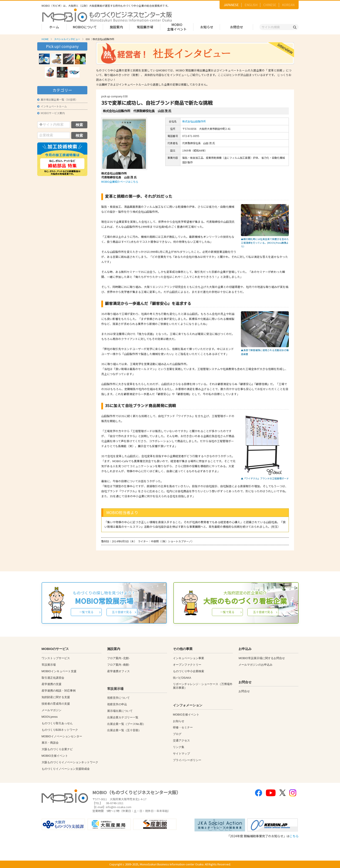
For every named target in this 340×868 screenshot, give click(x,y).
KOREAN (288, 5)
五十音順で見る (122, 612)
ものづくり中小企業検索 (189, 671)
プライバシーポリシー (187, 760)
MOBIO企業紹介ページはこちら (120, 182)
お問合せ (237, 27)
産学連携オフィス (118, 671)
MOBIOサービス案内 (51, 113)
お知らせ (207, 27)
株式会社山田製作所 (194, 121)
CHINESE (270, 5)
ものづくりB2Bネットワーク (60, 730)
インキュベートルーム (52, 106)
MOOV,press (50, 717)
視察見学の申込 (117, 704)
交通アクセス (181, 740)
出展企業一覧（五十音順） (124, 730)
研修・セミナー (183, 727)
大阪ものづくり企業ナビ (57, 749)
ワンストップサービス (56, 658)
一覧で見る (86, 612)
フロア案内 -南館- (118, 665)
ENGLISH (251, 5)
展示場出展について (120, 711)
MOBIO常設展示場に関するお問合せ (262, 658)
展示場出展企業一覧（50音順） (58, 99)
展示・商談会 (50, 743)
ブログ (177, 734)
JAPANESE (231, 5)
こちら (294, 836)
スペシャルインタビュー (67, 39)
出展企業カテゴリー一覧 (123, 717)
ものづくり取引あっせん (57, 723)
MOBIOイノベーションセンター (62, 736)
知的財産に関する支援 (56, 697)
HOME (45, 39)
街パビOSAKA (182, 678)
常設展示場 (145, 27)
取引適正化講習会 (53, 678)
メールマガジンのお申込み (255, 665)
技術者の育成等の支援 (56, 704)
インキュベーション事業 (189, 658)
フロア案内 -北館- (118, 658)
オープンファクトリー (187, 665)
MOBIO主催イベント (177, 27)
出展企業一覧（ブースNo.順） (126, 724)
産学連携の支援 (52, 684)
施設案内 (116, 27)
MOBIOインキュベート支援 (59, 671)
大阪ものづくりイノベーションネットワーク (70, 762)
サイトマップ (181, 754)
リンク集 (179, 747)
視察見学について (118, 698)
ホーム (54, 27)
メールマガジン (52, 710)
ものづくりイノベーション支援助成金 (66, 769)
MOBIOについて (85, 27)
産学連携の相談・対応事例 (59, 691)
